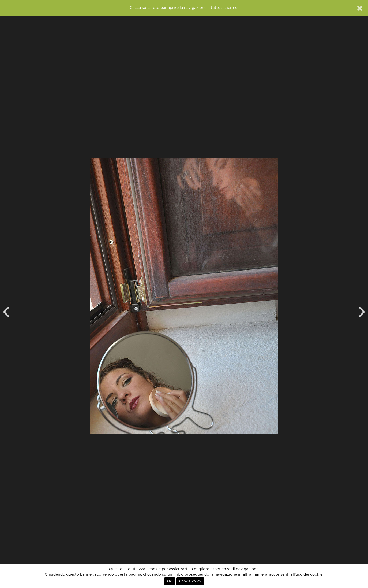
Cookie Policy (190, 581)
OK (170, 581)
